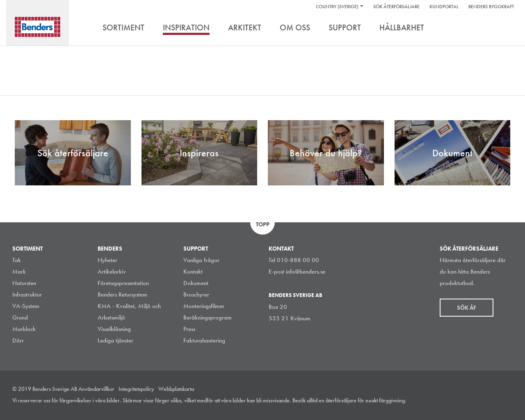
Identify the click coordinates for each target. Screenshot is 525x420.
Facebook (490, 401)
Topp (263, 224)
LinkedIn (471, 401)
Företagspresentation (123, 283)
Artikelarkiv (112, 272)
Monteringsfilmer (204, 306)
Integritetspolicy (136, 389)
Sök (507, 28)
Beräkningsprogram (208, 317)
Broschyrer (196, 294)
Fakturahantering (204, 340)
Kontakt (193, 272)
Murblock (24, 329)
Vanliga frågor (201, 260)
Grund (20, 317)
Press (189, 329)
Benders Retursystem (122, 294)
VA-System (26, 306)
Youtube (508, 401)
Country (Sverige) (337, 7)
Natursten (24, 283)
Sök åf (467, 308)
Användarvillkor (96, 389)
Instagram (453, 401)
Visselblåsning (114, 329)
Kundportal (444, 7)
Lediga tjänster (115, 340)
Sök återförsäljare (396, 7)
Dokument (196, 283)
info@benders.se (306, 272)
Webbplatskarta (176, 389)
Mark (19, 272)
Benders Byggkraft (491, 7)
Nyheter (107, 260)
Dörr (18, 340)
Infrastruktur (27, 294)
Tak (17, 260)
